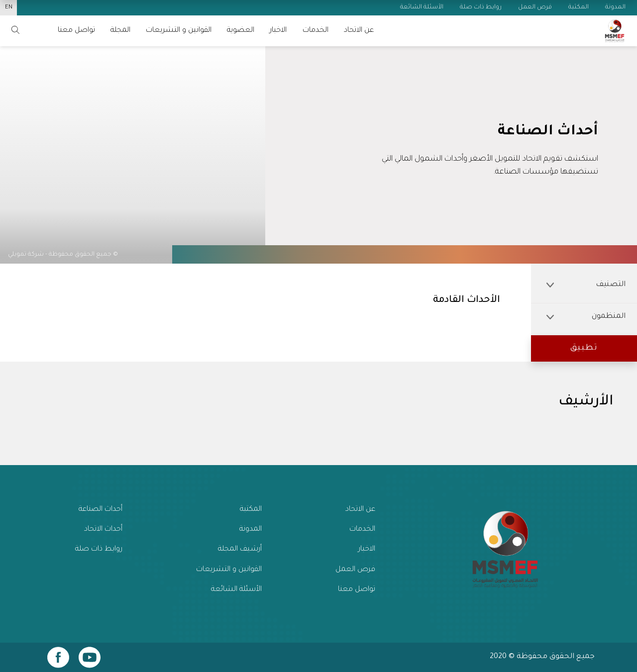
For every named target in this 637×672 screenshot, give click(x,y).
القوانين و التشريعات (179, 31)
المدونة (251, 529)
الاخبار (278, 31)
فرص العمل (355, 570)
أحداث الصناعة (101, 510)
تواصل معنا (357, 590)
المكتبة (251, 510)
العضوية (241, 31)
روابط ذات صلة (99, 549)
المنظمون (586, 317)
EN (9, 7)
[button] (584, 348)
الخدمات (316, 31)
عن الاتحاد (359, 31)
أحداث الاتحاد (103, 529)
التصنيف (586, 285)
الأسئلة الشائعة (236, 590)
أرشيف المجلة (240, 549)
